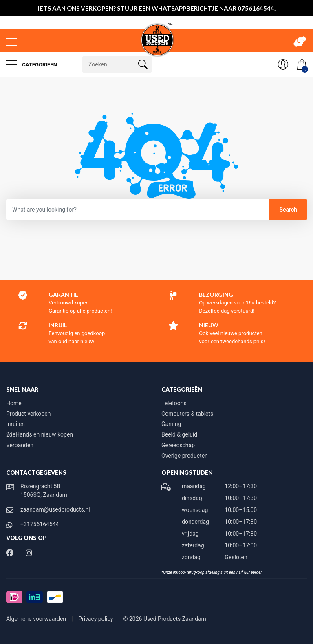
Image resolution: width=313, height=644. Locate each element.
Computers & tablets (187, 414)
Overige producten (185, 456)
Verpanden (20, 445)
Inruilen (15, 424)
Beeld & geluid (179, 434)
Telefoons (174, 403)
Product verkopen (28, 414)
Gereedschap (178, 445)
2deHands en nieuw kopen (40, 434)
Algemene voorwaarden (37, 619)
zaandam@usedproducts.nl (55, 509)
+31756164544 (40, 524)
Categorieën (32, 64)
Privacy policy (96, 619)
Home (14, 403)
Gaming (171, 424)
